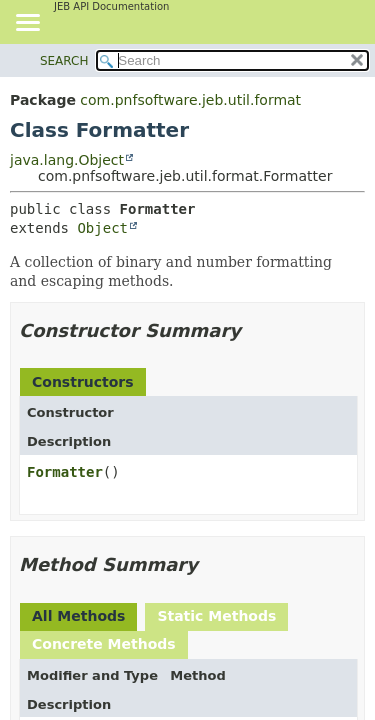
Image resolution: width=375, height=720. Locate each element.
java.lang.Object (67, 160)
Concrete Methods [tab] (104, 644)
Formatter (65, 472)
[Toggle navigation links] (27, 24)
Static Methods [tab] (216, 616)
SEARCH (64, 61)
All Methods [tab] (78, 616)
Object (102, 228)
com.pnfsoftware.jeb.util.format (190, 100)
